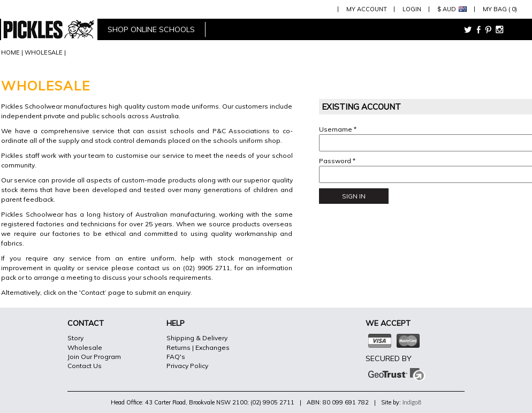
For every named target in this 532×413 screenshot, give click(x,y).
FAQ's (176, 357)
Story (75, 338)
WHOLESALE (44, 52)
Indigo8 (412, 402)
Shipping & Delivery (197, 338)
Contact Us (85, 366)
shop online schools (151, 29)
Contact (93, 292)
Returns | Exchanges (198, 347)
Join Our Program (94, 357)
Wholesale (85, 347)
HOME (10, 52)
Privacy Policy (187, 366)
